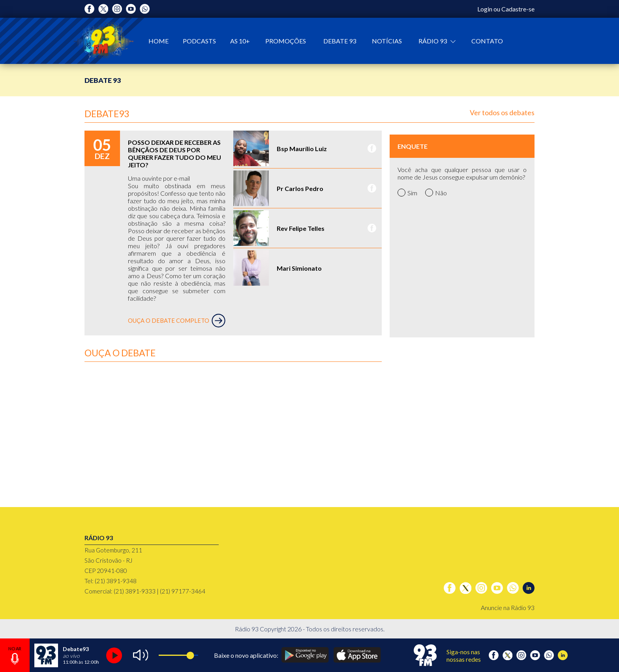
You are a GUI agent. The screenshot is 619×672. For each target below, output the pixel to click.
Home (159, 41)
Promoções (286, 41)
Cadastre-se (518, 9)
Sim (407, 193)
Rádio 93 (433, 41)
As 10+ (240, 41)
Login (485, 9)
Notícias (387, 41)
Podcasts (199, 41)
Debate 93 (340, 41)
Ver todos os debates (502, 112)
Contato (487, 41)
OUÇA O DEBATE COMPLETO (177, 321)
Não (436, 193)
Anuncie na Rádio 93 (508, 607)
